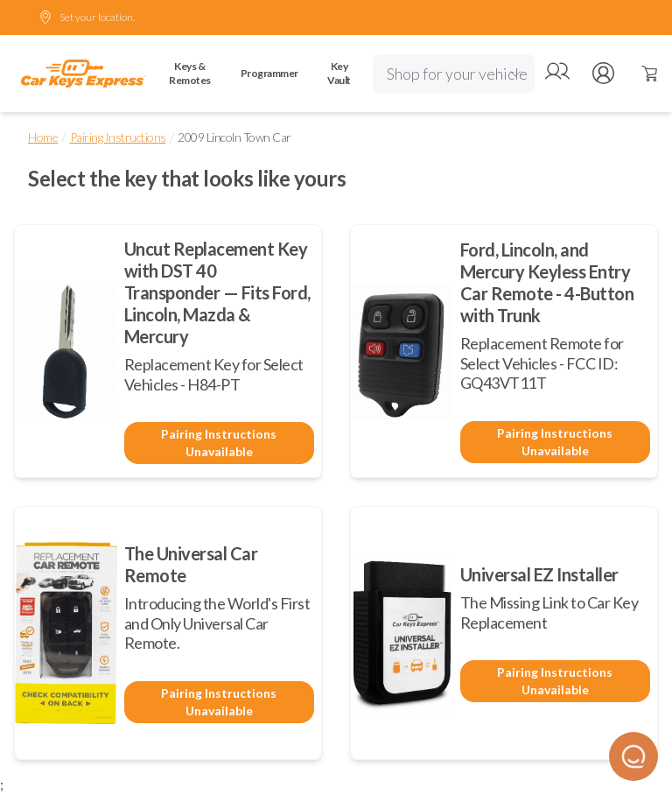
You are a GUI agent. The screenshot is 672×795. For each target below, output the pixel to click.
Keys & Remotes (190, 73)
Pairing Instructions (118, 137)
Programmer (269, 73)
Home (43, 137)
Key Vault (339, 73)
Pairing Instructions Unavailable (219, 443)
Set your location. (87, 18)
